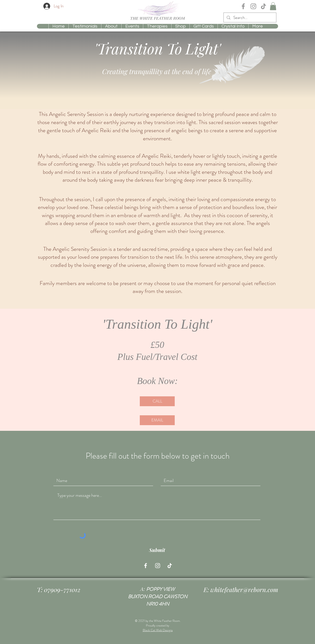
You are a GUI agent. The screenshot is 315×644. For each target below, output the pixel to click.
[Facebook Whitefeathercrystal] (243, 6)
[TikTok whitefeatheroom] (263, 6)
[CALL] (157, 401)
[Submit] (157, 550)
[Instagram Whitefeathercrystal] (253, 6)
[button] (273, 6)
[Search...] (250, 18)
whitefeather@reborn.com (244, 589)
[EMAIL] (157, 420)
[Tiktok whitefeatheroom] (170, 566)
